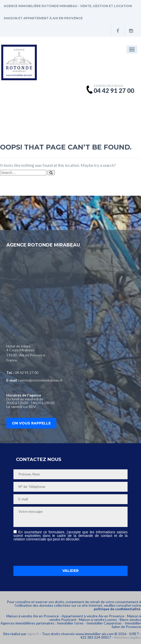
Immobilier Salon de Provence (126, 625)
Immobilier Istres (70, 623)
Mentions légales (127, 637)
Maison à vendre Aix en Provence (33, 616)
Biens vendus (130, 620)
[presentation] (52, 553)
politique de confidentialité (117, 609)
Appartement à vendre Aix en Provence (93, 616)
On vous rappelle (31, 423)
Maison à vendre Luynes (98, 620)
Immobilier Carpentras (104, 623)
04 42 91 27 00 (27, 373)
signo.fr (33, 634)
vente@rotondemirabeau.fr (41, 380)
